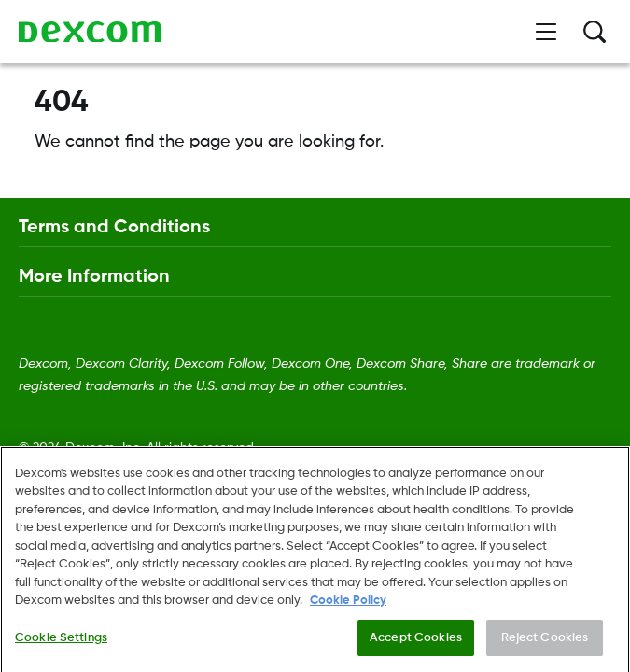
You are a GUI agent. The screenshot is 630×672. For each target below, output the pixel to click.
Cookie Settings (61, 653)
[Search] (595, 32)
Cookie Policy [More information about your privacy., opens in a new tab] (348, 616)
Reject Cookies (545, 653)
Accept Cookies (416, 653)
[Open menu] (546, 32)
